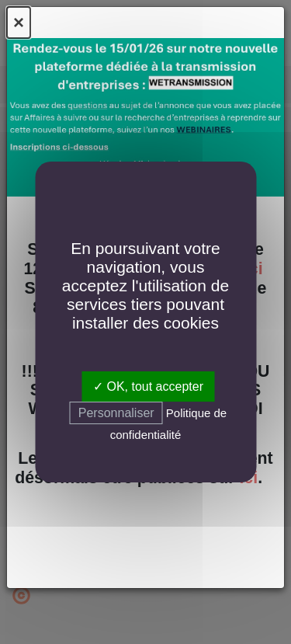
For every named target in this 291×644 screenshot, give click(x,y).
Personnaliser (116, 413)
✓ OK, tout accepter (148, 386)
